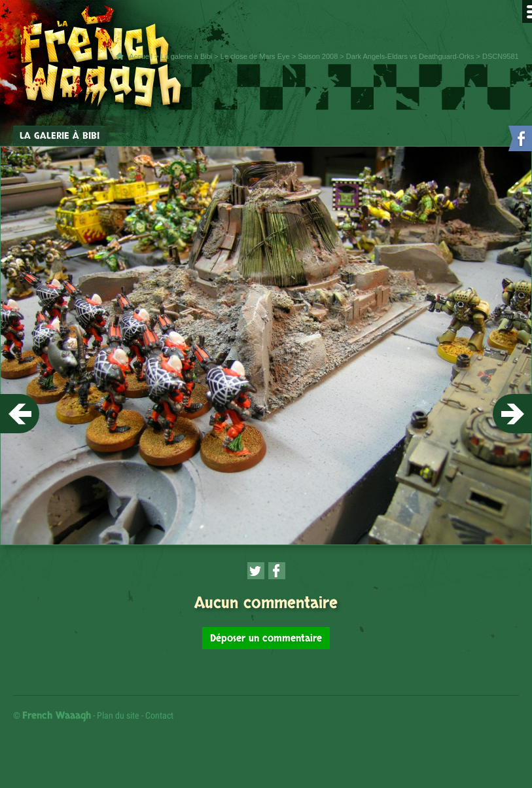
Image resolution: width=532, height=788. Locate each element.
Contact (159, 715)
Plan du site (118, 715)
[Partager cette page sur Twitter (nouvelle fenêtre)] (256, 571)
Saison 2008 (318, 56)
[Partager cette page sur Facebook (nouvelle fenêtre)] (277, 571)
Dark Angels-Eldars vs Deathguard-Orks (410, 56)
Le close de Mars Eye (255, 56)
